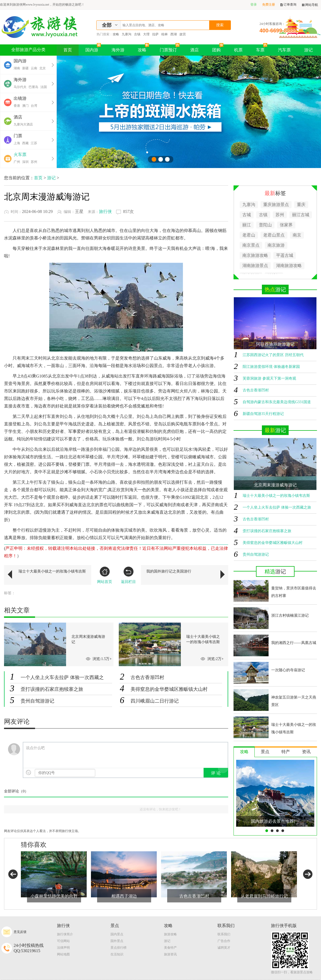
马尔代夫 (20, 87)
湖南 (17, 68)
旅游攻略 (170, 934)
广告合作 (224, 941)
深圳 (25, 162)
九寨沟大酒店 (23, 124)
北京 (43, 68)
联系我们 (224, 934)
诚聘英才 (224, 948)
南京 (297, 235)
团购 (218, 48)
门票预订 (170, 48)
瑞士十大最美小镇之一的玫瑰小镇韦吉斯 (52, 571)
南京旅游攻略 (255, 255)
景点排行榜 (119, 948)
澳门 (25, 106)
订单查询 (288, 5)
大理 (146, 34)
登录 (254, 5)
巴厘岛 (33, 87)
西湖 (174, 34)
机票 (238, 50)
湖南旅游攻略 (289, 266)
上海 (17, 143)
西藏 (25, 143)
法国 (44, 87)
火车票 (20, 155)
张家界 (286, 225)
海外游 (118, 50)
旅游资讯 (170, 954)
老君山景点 (274, 235)
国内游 (93, 48)
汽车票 (284, 50)
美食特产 (170, 948)
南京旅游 (276, 245)
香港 (17, 106)
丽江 (247, 225)
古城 (247, 215)
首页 (68, 50)
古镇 (137, 34)
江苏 (34, 143)
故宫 (183, 34)
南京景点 (251, 245)
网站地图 (63, 954)
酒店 (194, 50)
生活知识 (117, 954)
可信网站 (63, 941)
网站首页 (105, 575)
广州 (17, 162)
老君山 (249, 235)
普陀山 (265, 225)
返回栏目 (128, 575)
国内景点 (117, 934)
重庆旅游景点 (276, 205)
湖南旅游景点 (255, 266)
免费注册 (269, 5)
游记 (308, 50)
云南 (34, 68)
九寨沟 (127, 34)
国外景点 (117, 941)
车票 (262, 48)
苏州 (34, 162)
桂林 (165, 34)
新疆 (25, 68)
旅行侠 (105, 211)
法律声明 (63, 948)
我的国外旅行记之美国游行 (169, 571)
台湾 (34, 106)
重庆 (301, 205)
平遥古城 (285, 255)
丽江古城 (301, 215)
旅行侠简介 (65, 934)
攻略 (116, 34)
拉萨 (155, 34)
